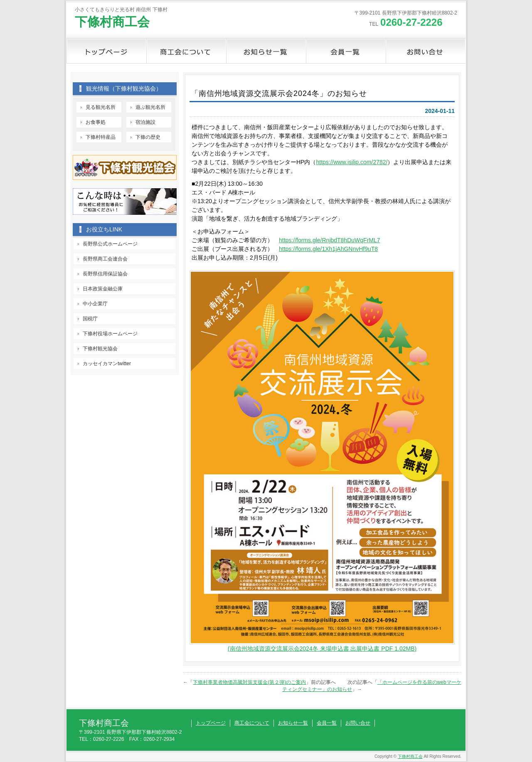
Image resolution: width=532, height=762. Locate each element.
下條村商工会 (112, 22)
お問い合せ (426, 51)
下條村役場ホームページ (110, 334)
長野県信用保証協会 (105, 274)
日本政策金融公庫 (103, 289)
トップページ (106, 51)
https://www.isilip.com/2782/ (352, 162)
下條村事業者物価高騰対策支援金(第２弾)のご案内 (249, 682)
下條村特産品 (101, 137)
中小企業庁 (95, 304)
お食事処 (96, 122)
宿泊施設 (145, 122)
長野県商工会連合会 (105, 259)
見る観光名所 (101, 107)
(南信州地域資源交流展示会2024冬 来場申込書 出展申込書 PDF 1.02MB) (322, 649)
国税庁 (90, 319)
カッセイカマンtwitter (107, 364)
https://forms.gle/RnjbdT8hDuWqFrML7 (330, 240)
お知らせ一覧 (266, 51)
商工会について (186, 51)
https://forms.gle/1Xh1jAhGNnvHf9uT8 (328, 249)
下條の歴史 (148, 137)
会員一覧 (346, 51)
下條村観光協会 (100, 349)
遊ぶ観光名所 (150, 107)
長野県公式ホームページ (110, 244)
